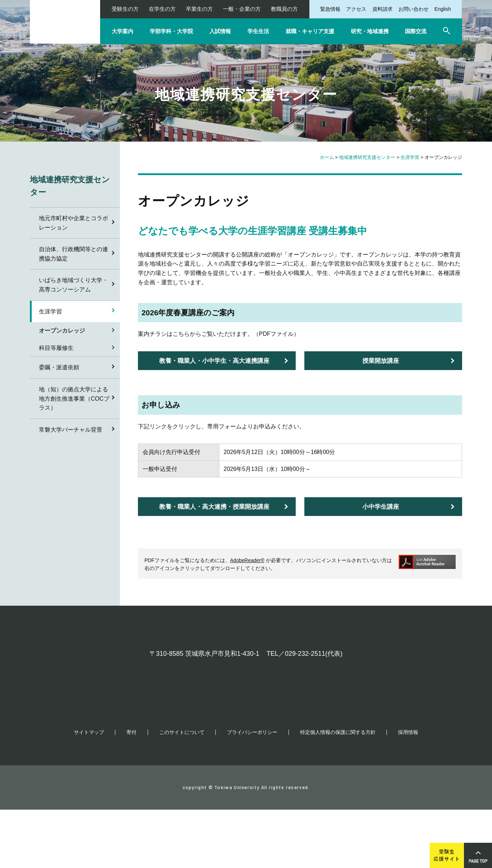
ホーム (327, 157)
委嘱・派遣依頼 (59, 367)
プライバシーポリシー (252, 791)
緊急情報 (330, 9)
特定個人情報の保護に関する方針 (338, 791)
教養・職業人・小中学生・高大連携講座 (214, 361)
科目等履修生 (56, 348)
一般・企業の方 (242, 9)
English (443, 9)
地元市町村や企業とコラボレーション (73, 223)
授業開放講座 (381, 361)
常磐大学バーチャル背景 (71, 430)
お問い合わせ (413, 9)
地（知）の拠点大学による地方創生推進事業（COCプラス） (74, 399)
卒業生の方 (199, 9)
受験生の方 (125, 9)
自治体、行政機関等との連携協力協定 (73, 254)
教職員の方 (284, 9)
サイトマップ (89, 791)
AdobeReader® (247, 560)
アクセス (356, 9)
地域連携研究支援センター (367, 157)
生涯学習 (410, 157)
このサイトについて (182, 791)
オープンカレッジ (62, 331)
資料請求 (383, 9)
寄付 (131, 791)
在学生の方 (162, 9)
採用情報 (408, 791)
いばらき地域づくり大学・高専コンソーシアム (73, 285)
